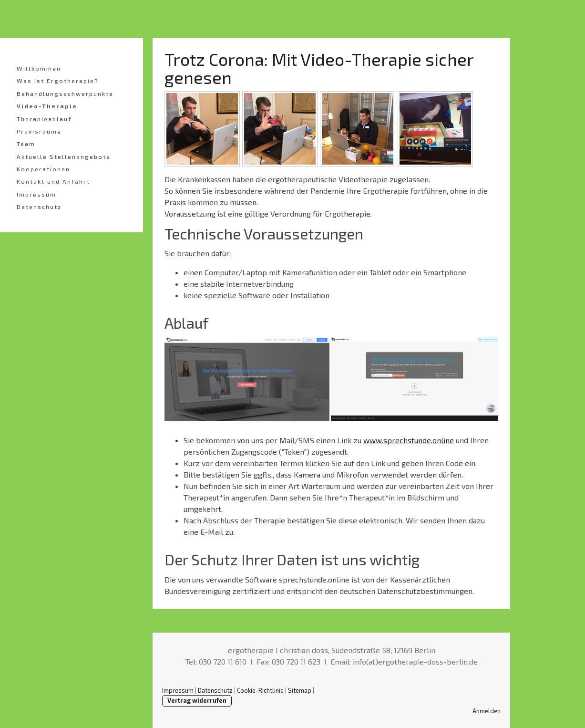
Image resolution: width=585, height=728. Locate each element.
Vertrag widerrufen (197, 700)
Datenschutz (39, 207)
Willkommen (39, 68)
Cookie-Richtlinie (260, 690)
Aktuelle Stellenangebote (64, 156)
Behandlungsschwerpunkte (65, 94)
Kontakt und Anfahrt (53, 181)
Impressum (36, 194)
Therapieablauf (44, 119)
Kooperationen (43, 169)
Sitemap (300, 690)
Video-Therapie (47, 106)
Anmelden (487, 711)
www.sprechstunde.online (409, 440)
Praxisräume (39, 131)
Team (26, 144)
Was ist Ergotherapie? (57, 81)
